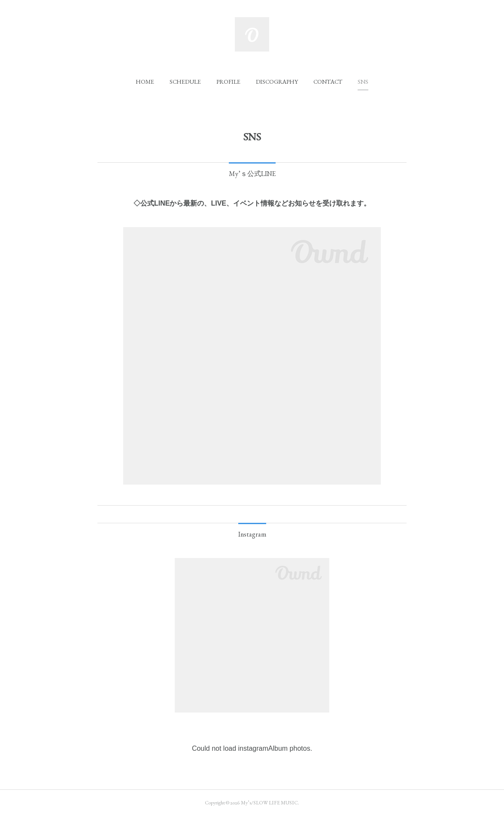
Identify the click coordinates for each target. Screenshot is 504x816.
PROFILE (228, 82)
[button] (145, 82)
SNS (363, 82)
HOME (145, 82)
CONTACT (328, 82)
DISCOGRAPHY (277, 82)
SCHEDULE (185, 82)
